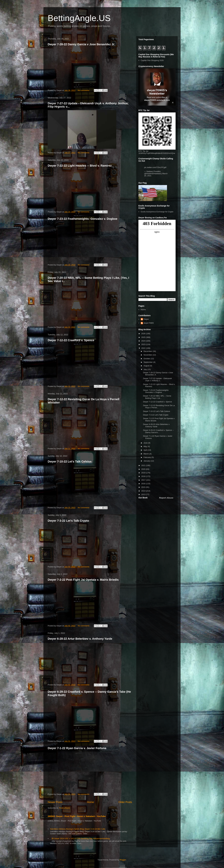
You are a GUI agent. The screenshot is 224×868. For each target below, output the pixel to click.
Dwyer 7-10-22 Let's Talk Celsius (70, 462)
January (147, 461)
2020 (144, 469)
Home (90, 802)
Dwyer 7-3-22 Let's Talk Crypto (68, 521)
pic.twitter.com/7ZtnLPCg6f (155, 167)
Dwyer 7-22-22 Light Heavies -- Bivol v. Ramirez (80, 166)
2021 (144, 465)
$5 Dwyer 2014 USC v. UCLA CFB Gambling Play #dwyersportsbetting (81, 838)
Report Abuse (166, 498)
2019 (144, 473)
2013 (144, 494)
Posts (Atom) (64, 808)
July (145, 369)
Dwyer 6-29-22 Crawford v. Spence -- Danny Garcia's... (158, 431)
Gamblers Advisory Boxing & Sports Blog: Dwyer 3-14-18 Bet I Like (78, 829)
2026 (144, 334)
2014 (144, 491)
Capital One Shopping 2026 (152, 60)
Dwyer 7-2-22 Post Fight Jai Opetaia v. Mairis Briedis (83, 580)
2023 (144, 344)
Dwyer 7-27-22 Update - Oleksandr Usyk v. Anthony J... (157, 380)
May (146, 446)
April (146, 450)
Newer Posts (55, 802)
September (148, 362)
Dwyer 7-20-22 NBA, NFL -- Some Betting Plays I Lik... (157, 397)
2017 (144, 480)
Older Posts (125, 802)
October (147, 359)
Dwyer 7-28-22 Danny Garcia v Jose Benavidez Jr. (81, 44)
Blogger (123, 860)
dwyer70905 (149, 323)
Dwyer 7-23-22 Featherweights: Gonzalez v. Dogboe (83, 219)
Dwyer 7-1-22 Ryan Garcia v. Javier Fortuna (77, 748)
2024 (144, 341)
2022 (144, 348)
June (146, 443)
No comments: (84, 90)
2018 (144, 476)
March (146, 454)
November (148, 355)
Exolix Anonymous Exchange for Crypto (157, 212)
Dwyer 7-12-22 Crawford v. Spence (71, 340)
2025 (144, 337)
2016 (144, 484)
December (148, 351)
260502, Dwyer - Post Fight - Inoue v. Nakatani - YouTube (77, 816)
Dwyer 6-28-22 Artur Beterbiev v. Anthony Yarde (80, 639)
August (147, 366)
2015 (144, 487)
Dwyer (146, 319)
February (148, 457)
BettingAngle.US (79, 18)
